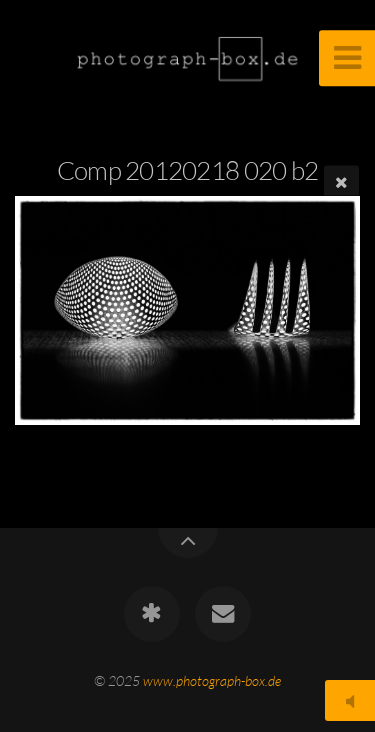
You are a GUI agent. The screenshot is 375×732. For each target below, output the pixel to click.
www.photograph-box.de (212, 680)
